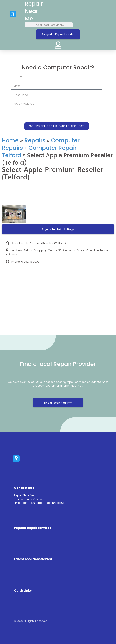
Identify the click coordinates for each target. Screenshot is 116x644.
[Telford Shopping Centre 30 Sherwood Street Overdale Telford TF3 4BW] (58, 300)
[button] (93, 14)
